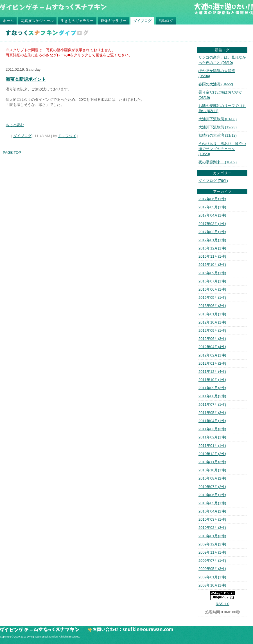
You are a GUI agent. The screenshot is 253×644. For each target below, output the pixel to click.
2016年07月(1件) (212, 281)
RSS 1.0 (222, 604)
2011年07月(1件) (212, 405)
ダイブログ (142, 21)
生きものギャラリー (77, 21)
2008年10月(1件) (212, 585)
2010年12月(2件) (212, 454)
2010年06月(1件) (212, 495)
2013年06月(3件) (212, 306)
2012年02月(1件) (212, 355)
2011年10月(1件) (212, 380)
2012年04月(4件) (212, 347)
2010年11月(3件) (212, 462)
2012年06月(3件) (212, 339)
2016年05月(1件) (212, 298)
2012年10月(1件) (212, 322)
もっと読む (15, 125)
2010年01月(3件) (212, 536)
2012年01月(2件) (212, 363)
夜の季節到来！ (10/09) (218, 162)
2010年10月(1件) (212, 470)
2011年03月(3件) (212, 429)
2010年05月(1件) (212, 503)
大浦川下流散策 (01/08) (218, 119)
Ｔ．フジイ (67, 136)
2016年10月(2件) (212, 265)
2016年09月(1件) (212, 273)
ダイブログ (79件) (213, 181)
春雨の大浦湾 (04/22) (216, 84)
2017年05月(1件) (212, 207)
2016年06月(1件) (212, 289)
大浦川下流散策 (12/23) (218, 127)
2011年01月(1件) (212, 446)
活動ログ (166, 21)
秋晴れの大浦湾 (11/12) (218, 135)
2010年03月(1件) (212, 519)
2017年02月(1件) (212, 232)
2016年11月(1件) (212, 256)
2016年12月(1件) (212, 248)
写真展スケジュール (37, 21)
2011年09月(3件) (212, 388)
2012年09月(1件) (212, 330)
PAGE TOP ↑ (13, 152)
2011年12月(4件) (212, 372)
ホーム (8, 21)
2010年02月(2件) (212, 528)
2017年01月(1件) (212, 240)
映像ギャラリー (113, 21)
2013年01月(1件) (212, 314)
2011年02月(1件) (212, 437)
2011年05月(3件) (212, 413)
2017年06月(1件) (212, 199)
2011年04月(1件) (212, 421)
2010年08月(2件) (212, 478)
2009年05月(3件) (212, 569)
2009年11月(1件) (212, 552)
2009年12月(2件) (212, 544)
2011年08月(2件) (212, 396)
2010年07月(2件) (212, 487)
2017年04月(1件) (212, 215)
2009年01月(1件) (212, 577)
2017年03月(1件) (212, 224)
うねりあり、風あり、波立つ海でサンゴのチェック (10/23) (222, 149)
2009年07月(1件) (212, 561)
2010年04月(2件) (212, 511)
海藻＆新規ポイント (26, 79)
